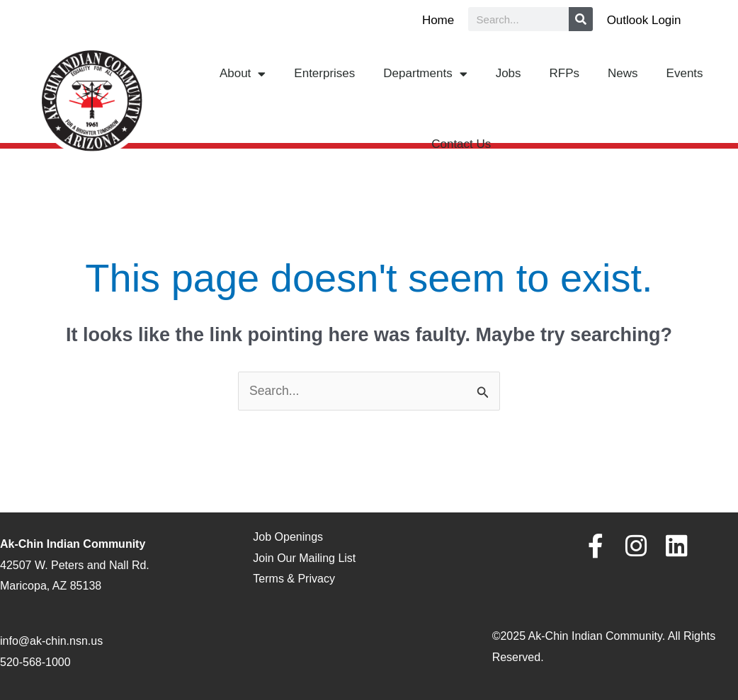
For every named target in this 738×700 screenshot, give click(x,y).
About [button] (243, 74)
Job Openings (288, 538)
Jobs (509, 73)
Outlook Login (644, 20)
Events (685, 73)
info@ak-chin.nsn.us (51, 642)
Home (438, 20)
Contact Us (461, 144)
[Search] (581, 19)
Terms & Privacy (294, 579)
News (623, 73)
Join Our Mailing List (304, 558)
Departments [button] (425, 74)
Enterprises (324, 73)
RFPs (565, 73)
